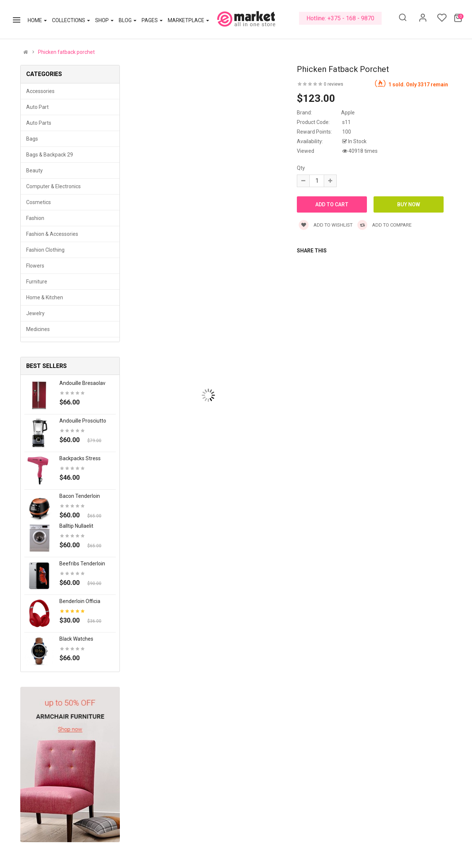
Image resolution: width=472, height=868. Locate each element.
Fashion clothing (45, 250)
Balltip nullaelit (76, 526)
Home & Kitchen (45, 297)
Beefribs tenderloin (82, 564)
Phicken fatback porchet (66, 52)
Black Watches (76, 639)
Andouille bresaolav (82, 383)
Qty (301, 168)
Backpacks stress (80, 458)
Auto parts (39, 123)
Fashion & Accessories (52, 234)
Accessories (40, 91)
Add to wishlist (326, 225)
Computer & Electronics (53, 186)
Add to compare (384, 225)
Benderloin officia (80, 601)
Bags (32, 139)
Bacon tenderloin (80, 496)
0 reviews (334, 84)
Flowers (35, 266)
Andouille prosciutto (83, 421)
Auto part (37, 107)
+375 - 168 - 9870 (351, 18)
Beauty (34, 170)
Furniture (37, 282)
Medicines (38, 329)
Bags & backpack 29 (50, 155)
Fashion (35, 218)
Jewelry (35, 313)
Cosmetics (39, 202)
